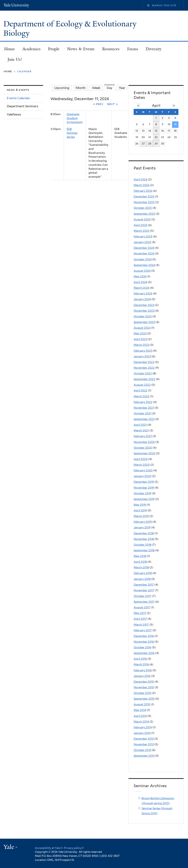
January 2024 (142, 299)
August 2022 (142, 385)
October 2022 (143, 373)
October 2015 (142, 693)
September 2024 (144, 265)
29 (156, 144)
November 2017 (144, 590)
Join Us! (15, 59)
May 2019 (140, 505)
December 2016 (144, 636)
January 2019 (142, 528)
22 (156, 137)
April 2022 (141, 391)
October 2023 (143, 316)
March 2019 (141, 516)
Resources (111, 49)
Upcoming (62, 88)
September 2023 (144, 322)
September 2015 (144, 699)
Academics (32, 49)
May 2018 (140, 556)
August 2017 (142, 607)
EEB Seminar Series (72, 133)
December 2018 (144, 533)
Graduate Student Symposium (75, 118)
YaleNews (14, 114)
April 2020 (141, 459)
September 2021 (144, 419)
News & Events (81, 49)
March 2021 (141, 431)
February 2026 (143, 191)
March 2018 (141, 567)
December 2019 (144, 482)
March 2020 (142, 465)
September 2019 (144, 499)
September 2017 (144, 602)
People (54, 49)
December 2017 (144, 585)
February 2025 (143, 237)
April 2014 (140, 716)
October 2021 (142, 413)
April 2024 (140, 282)
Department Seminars (22, 106)
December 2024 (144, 248)
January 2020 (142, 476)
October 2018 (142, 545)
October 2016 (142, 647)
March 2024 (141, 288)
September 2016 (144, 653)
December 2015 (144, 682)
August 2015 (142, 704)
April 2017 (140, 619)
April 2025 (141, 225)
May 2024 (140, 276)
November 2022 (144, 368)
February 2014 (143, 727)
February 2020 (143, 470)
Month (81, 88)
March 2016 (141, 664)
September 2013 (144, 756)
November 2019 (144, 488)
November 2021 (144, 408)
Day (111, 88)
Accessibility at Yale (49, 848)
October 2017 (142, 596)
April (156, 106)
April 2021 (140, 425)
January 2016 (142, 676)
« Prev (98, 104)
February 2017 (143, 630)
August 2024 (142, 271)
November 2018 (144, 539)
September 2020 (144, 453)
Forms (133, 49)
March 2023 (141, 345)
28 (150, 144)
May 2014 (140, 710)
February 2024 (143, 294)
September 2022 (144, 379)
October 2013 (142, 750)
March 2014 (141, 722)
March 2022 (142, 396)
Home (10, 49)
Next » (112, 104)
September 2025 (144, 214)
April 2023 (140, 339)
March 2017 (141, 625)
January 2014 (142, 733)
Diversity (154, 49)
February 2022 (143, 402)
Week (96, 88)
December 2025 (144, 197)
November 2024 (144, 254)
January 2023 (142, 356)
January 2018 (142, 579)
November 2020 (144, 442)
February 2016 (143, 670)
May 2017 (140, 613)
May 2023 (140, 334)
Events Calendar (18, 98)
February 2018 (143, 573)
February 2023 (143, 351)
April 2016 (140, 659)
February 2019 (143, 522)
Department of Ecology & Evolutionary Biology (70, 29)
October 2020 (143, 448)
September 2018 (144, 550)
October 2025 (143, 208)
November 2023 (144, 311)
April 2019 (140, 510)
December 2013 (144, 739)
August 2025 (142, 219)
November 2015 (144, 687)
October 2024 (143, 259)
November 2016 (144, 642)
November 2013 (144, 744)
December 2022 (144, 362)
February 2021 (143, 436)
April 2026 (141, 180)
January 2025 (142, 242)
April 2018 (140, 562)
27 (143, 144)
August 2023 (142, 328)
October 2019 (142, 493)
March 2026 (142, 185)
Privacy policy (74, 848)
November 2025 (144, 202)
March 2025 (142, 231)
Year (122, 88)
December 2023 (144, 305)
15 (156, 131)
